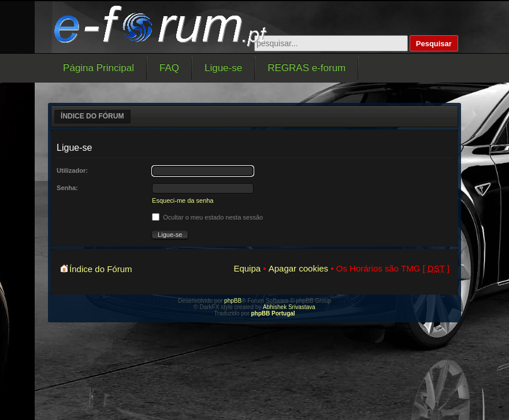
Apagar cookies (298, 268)
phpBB (233, 301)
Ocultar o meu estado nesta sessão (207, 217)
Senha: (67, 188)
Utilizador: (72, 170)
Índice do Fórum (92, 116)
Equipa (247, 268)
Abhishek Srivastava (289, 307)
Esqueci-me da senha (183, 200)
